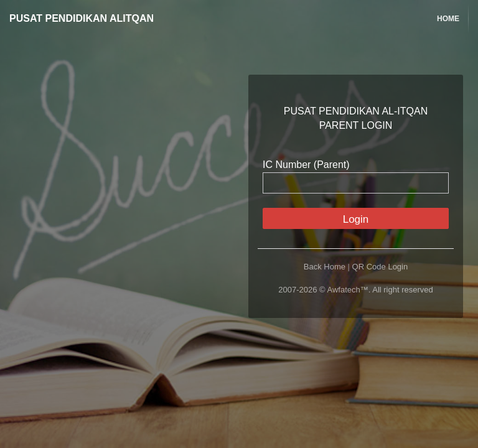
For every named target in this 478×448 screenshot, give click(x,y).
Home (448, 19)
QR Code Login (380, 267)
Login (356, 219)
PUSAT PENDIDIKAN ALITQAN (82, 18)
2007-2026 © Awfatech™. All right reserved (356, 290)
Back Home (325, 267)
